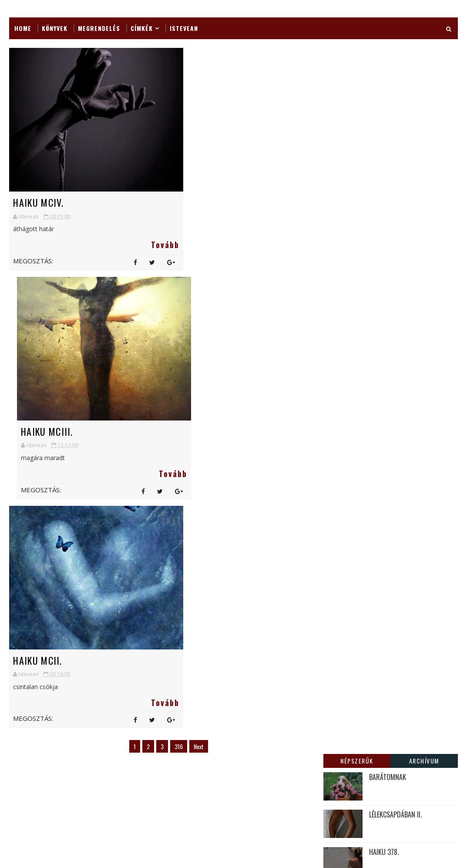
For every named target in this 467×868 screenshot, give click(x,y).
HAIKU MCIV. (38, 202)
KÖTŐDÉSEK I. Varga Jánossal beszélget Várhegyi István (312, 675)
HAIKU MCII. (37, 431)
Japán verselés (152, 648)
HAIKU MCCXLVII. (307, 705)
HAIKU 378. (384, 146)
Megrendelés (99, 28)
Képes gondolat (155, 678)
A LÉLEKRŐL (384, 183)
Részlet (189, 770)
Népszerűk (357, 55)
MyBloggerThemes (97, 830)
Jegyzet (143, 663)
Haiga (141, 617)
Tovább (139, 245)
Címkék (142, 28)
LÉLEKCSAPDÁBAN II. (395, 108)
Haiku (181, 617)
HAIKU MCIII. (195, 202)
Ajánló (142, 587)
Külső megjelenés (156, 709)
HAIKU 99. (382, 258)
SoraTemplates (53, 830)
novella (143, 770)
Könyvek (55, 28)
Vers (182, 785)
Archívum (424, 55)
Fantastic (146, 602)
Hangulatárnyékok (160, 633)
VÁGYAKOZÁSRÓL (392, 221)
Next (191, 516)
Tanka (141, 785)
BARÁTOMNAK (388, 71)
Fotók (193, 602)
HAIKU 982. (301, 590)
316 (171, 516)
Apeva (183, 587)
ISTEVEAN (184, 28)
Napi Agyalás (151, 755)
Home (23, 28)
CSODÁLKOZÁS (305, 627)
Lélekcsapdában (154, 724)
